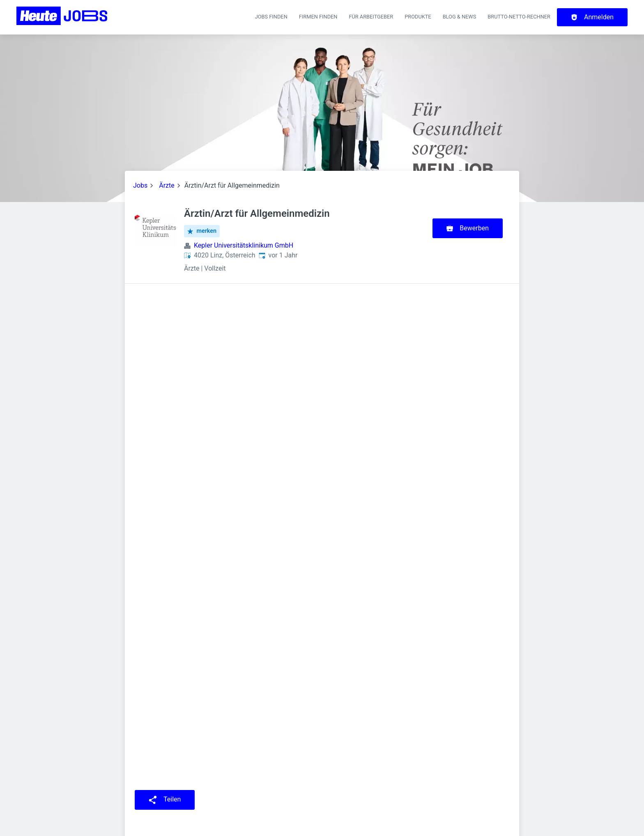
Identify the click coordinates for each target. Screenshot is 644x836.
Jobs (140, 185)
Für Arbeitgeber (371, 17)
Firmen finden (318, 17)
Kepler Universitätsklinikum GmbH (244, 245)
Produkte (418, 17)
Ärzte (167, 185)
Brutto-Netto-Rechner (519, 17)
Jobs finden (271, 17)
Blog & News (460, 17)
